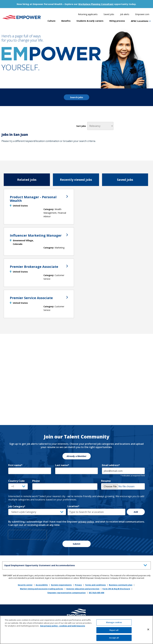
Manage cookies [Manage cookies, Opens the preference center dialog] (114, 624)
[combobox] (96, 512)
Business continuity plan (121, 585)
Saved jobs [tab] (125, 180)
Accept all (114, 639)
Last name (62, 465)
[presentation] (27, 535)
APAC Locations (140, 21)
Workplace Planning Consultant (96, 4)
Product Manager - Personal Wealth (39, 199)
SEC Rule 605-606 (96, 593)
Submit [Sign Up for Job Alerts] (77, 544)
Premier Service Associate (39, 298)
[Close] (148, 631)
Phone (36, 481)
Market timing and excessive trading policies (42, 589)
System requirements (61, 585)
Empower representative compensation (67, 593)
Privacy (78, 585)
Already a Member (76, 456)
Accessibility (42, 585)
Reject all (114, 631)
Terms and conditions (95, 585)
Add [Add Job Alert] (136, 512)
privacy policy (86, 522)
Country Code (16, 481)
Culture (51, 21)
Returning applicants (88, 14)
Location (73, 506)
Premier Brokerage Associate (39, 267)
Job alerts (125, 14)
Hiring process (117, 21)
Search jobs (77, 97)
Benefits (66, 21)
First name (15, 465)
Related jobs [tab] (27, 180)
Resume (106, 481)
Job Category (17, 506)
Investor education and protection (83, 589)
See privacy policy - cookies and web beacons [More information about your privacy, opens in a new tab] (63, 627)
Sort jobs (81, 126)
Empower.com (142, 14)
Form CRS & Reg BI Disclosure (116, 589)
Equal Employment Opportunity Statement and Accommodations (76, 565)
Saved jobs (109, 14)
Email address (111, 465)
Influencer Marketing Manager (39, 235)
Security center (25, 585)
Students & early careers (90, 21)
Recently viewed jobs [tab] (76, 180)
